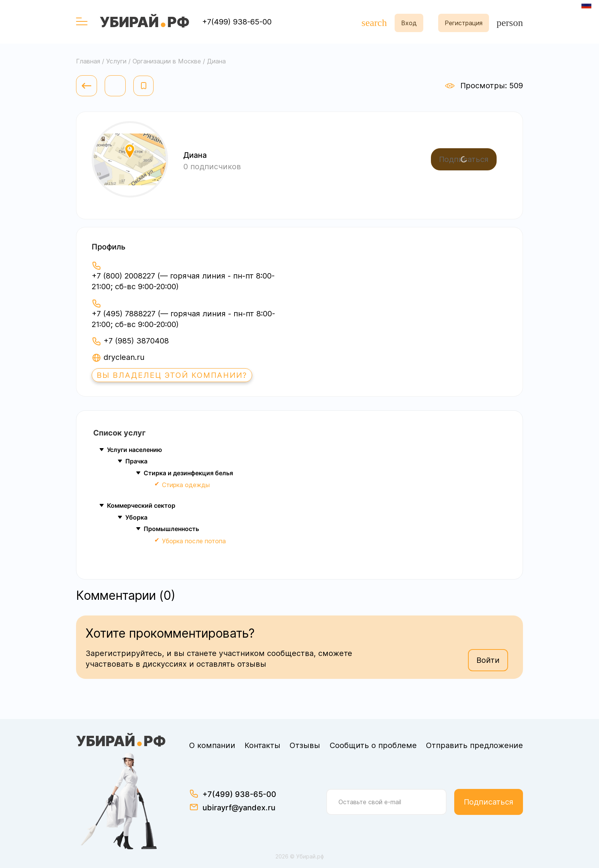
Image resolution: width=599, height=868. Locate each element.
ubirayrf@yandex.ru (239, 808)
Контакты (262, 745)
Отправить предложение (474, 745)
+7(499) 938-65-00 (237, 22)
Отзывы (305, 745)
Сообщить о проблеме (373, 745)
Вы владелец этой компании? (172, 375)
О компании (212, 745)
